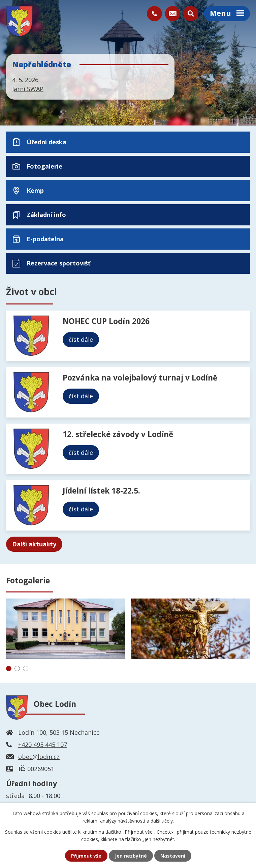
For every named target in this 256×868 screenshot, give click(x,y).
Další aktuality (34, 544)
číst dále (81, 339)
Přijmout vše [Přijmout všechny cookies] (86, 856)
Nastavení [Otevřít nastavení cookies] (173, 856)
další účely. (162, 821)
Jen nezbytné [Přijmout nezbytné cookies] (131, 856)
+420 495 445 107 (43, 745)
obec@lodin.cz (39, 757)
